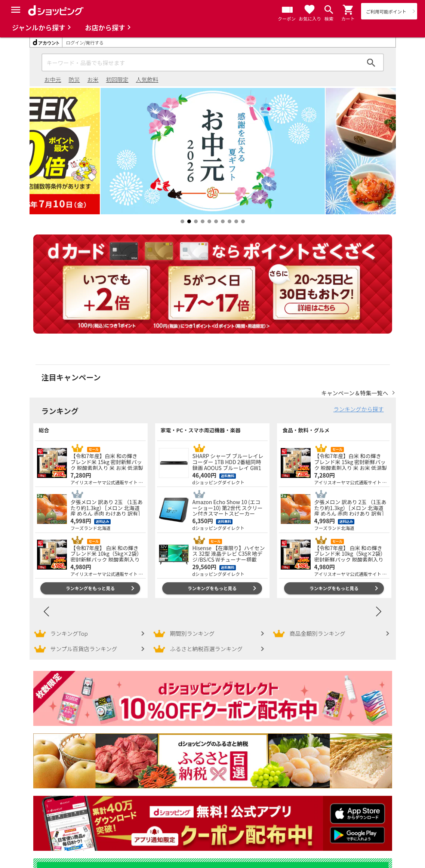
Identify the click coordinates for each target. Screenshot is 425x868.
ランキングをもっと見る (90, 588)
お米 (93, 79)
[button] (348, 10)
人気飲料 (147, 79)
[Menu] (16, 10)
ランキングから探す (359, 409)
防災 (74, 79)
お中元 (53, 79)
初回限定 (117, 79)
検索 (371, 62)
